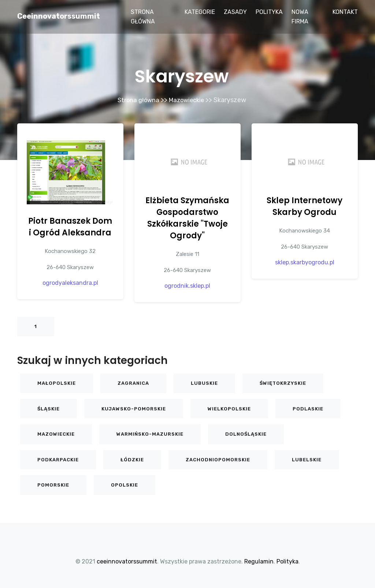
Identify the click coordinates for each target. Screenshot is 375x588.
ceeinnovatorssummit (59, 16)
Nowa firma (300, 17)
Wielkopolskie (229, 408)
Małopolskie (57, 383)
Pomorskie (53, 485)
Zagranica (133, 383)
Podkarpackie (58, 459)
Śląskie (49, 408)
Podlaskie (308, 408)
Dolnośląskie (246, 434)
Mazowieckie (188, 100)
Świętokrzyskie (283, 383)
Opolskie (125, 485)
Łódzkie (132, 459)
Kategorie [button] (200, 12)
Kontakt (345, 12)
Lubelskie (307, 459)
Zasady (235, 12)
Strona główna (143, 17)
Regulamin (259, 561)
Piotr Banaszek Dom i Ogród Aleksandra (70, 226)
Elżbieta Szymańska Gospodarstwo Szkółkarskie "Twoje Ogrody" (187, 218)
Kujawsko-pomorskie (134, 408)
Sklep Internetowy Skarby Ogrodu (305, 206)
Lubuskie (204, 383)
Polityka (269, 12)
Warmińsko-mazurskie (150, 434)
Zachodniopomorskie (218, 459)
